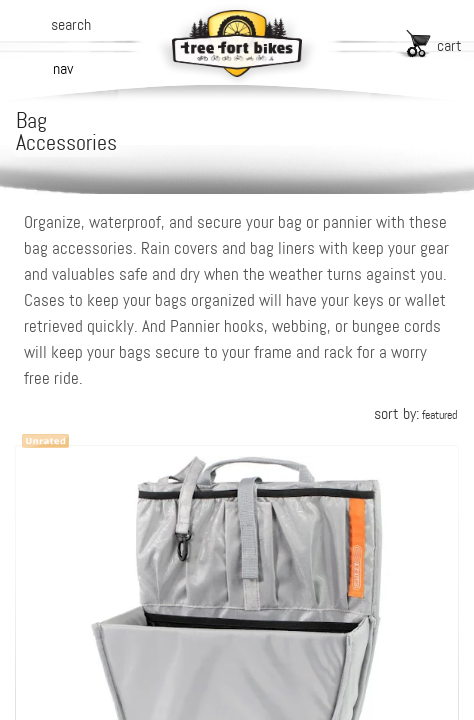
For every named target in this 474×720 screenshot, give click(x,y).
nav (63, 68)
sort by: (415, 413)
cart (449, 45)
